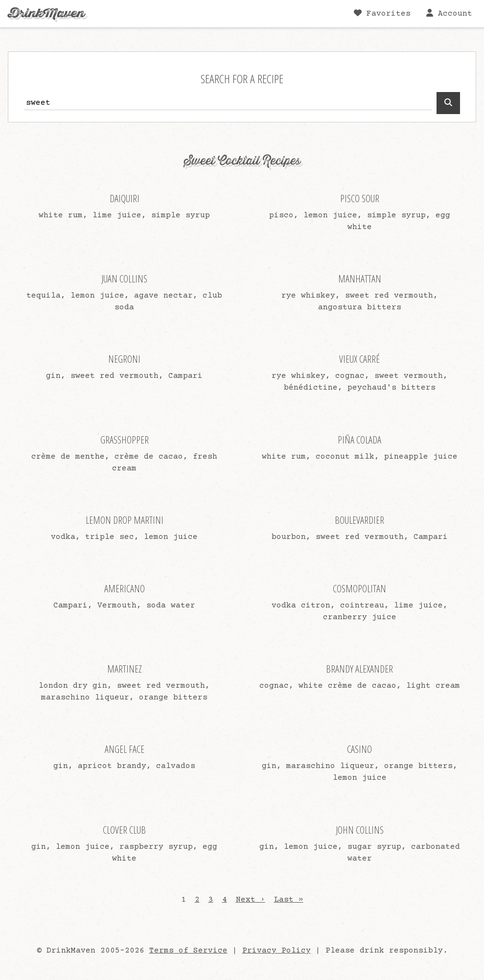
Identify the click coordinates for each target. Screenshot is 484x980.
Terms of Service (188, 951)
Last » (289, 900)
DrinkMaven (46, 13)
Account (449, 13)
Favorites (382, 13)
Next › (251, 900)
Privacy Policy (277, 951)
